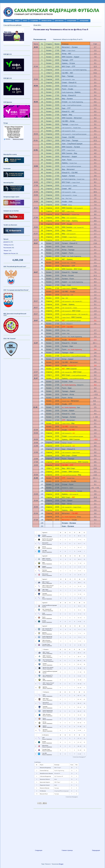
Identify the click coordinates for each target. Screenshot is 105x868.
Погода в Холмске (14, 133)
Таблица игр (7, 245)
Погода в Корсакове (14, 136)
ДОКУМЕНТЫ (59, 21)
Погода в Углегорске (14, 130)
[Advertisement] (67, 828)
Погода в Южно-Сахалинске (14, 127)
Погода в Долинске (14, 131)
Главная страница (67, 850)
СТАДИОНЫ (34, 21)
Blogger (61, 864)
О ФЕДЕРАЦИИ (72, 21)
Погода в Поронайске (14, 128)
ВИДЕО (17, 21)
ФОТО (25, 21)
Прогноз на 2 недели (18, 139)
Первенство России (9, 253)
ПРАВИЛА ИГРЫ (46, 21)
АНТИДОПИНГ (84, 21)
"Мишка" (6, 251)
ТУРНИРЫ (8, 21)
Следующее (39, 850)
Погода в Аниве (14, 137)
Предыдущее (96, 850)
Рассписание (7, 248)
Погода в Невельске (14, 134)
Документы (7, 242)
